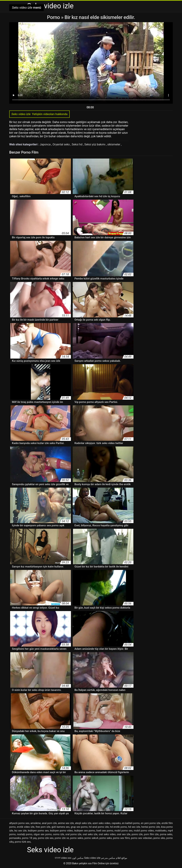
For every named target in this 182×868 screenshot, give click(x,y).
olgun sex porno (43, 834)
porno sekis (77, 838)
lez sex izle (20, 831)
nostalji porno (25, 834)
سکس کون (78, 858)
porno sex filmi (121, 838)
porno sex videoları (142, 838)
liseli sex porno (105, 831)
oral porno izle (73, 834)
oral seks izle (90, 834)
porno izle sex (46, 838)
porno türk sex (23, 842)
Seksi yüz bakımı (95, 144)
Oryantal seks (61, 144)
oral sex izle (124, 834)
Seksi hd (77, 144)
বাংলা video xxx (63, 858)
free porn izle (43, 827)
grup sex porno (79, 827)
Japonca (45, 144)
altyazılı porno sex (19, 823)
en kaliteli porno (131, 823)
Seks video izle (92, 858)
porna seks (166, 834)
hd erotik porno (118, 827)
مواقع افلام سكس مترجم (114, 858)
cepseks (116, 823)
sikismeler (114, 144)
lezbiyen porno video (61, 831)
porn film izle (151, 834)
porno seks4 (91, 838)
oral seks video (107, 834)
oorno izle (58, 834)
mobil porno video (144, 831)
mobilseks (161, 831)
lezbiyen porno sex (38, 831)
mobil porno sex (124, 831)
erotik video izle (26, 827)
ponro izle (137, 834)
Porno (54, 17)
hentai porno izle (151, 827)
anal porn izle (49, 823)
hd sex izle (134, 827)
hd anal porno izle (99, 827)
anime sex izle (66, 823)
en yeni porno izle (151, 823)
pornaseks (15, 838)
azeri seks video (101, 823)
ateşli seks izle (83, 823)
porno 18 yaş (29, 838)
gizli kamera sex (61, 827)
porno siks (159, 838)
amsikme (36, 823)
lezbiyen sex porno (85, 831)
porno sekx (106, 838)
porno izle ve (62, 838)
